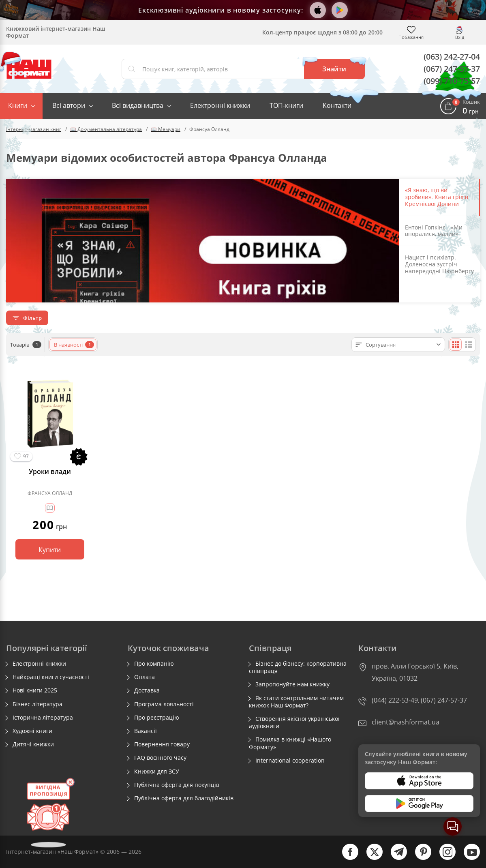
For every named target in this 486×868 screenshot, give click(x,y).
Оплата (145, 677)
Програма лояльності (164, 704)
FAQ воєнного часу (160, 758)
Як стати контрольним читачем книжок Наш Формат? (296, 702)
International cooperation (290, 761)
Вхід (460, 37)
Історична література (43, 718)
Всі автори (69, 105)
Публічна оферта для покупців (177, 785)
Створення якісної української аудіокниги (294, 722)
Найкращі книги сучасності (51, 677)
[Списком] (469, 345)
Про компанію (154, 664)
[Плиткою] (456, 345)
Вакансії (146, 731)
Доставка (147, 690)
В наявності (74, 345)
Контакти (337, 105)
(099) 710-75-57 (452, 81)
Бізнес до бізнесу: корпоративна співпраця (298, 667)
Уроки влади (50, 472)
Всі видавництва (138, 105)
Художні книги (32, 731)
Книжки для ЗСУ (157, 772)
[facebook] (346, 858)
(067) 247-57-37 (452, 69)
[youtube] (468, 858)
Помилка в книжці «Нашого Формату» (290, 743)
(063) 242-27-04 (452, 57)
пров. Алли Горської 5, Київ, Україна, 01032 (415, 672)
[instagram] (443, 858)
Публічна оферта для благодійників (184, 798)
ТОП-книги (286, 105)
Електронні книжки (220, 105)
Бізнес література (37, 704)
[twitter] (370, 858)
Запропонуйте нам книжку (292, 684)
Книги (18, 105)
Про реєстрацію (157, 718)
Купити (50, 550)
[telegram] (395, 858)
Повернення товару (162, 744)
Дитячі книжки (33, 744)
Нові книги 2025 (35, 690)
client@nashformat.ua (406, 722)
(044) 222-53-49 (395, 700)
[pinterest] (419, 858)
